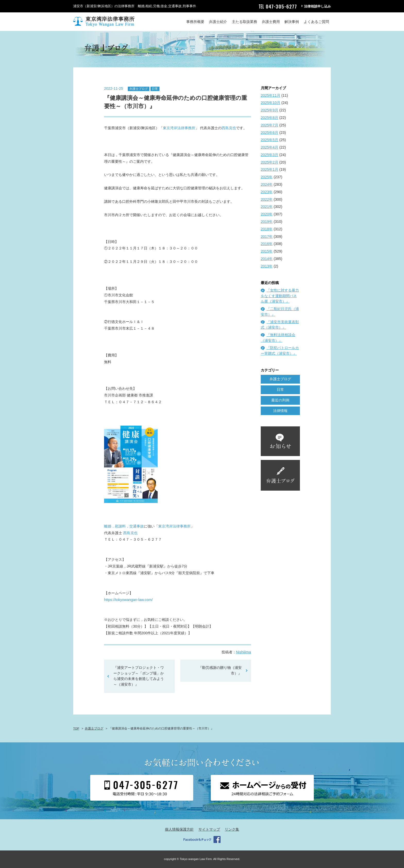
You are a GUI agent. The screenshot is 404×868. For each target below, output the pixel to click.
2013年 (267, 266)
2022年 (267, 199)
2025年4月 (270, 147)
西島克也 (229, 128)
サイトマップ (209, 829)
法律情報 (280, 411)
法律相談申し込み (317, 6)
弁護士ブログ (139, 89)
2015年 (267, 251)
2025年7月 (270, 125)
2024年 (267, 184)
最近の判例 (280, 400)
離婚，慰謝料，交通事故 (124, 526)
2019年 (267, 222)
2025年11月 (271, 95)
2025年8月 (270, 118)
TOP (76, 728)
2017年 (267, 237)
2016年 (267, 244)
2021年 (267, 207)
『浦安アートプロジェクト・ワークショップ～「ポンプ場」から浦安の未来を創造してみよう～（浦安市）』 (139, 676)
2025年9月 (270, 110)
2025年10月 (271, 103)
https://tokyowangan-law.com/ (128, 600)
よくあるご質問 (316, 22)
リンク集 (232, 829)
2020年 (267, 214)
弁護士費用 (271, 22)
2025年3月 (270, 155)
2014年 (267, 259)
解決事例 (292, 22)
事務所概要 (195, 22)
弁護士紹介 (218, 22)
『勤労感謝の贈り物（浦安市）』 (220, 670)
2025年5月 (270, 140)
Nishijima (243, 652)
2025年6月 (270, 133)
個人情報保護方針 (179, 829)
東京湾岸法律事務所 (179, 128)
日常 (155, 89)
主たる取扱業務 (245, 22)
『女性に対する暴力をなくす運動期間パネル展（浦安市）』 (280, 296)
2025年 (267, 177)
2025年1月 (270, 169)
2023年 (267, 192)
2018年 (267, 229)
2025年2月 (270, 162)
